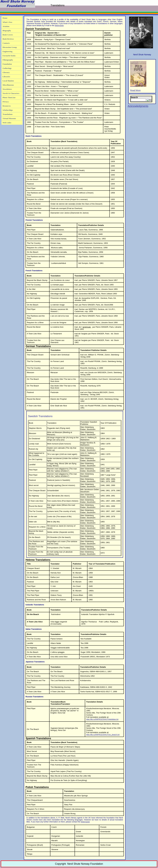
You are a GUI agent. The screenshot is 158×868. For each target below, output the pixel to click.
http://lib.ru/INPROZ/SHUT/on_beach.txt (103, 735)
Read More (138, 76)
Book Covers (8, 35)
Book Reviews (8, 39)
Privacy (6, 102)
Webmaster (59, 26)
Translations (8, 114)
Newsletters (7, 89)
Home (5, 18)
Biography (7, 31)
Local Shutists (8, 81)
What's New (8, 22)
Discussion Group (10, 47)
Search (134, 97)
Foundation (7, 64)
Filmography (8, 60)
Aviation (6, 26)
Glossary (6, 72)
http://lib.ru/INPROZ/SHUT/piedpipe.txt (102, 719)
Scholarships (8, 110)
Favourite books (9, 56)
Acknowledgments (138, 106)
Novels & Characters (11, 93)
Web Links (7, 123)
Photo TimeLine (9, 97)
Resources (7, 106)
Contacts (6, 43)
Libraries (6, 77)
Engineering (8, 51)
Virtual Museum (9, 118)
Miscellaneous (8, 85)
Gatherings (7, 68)
